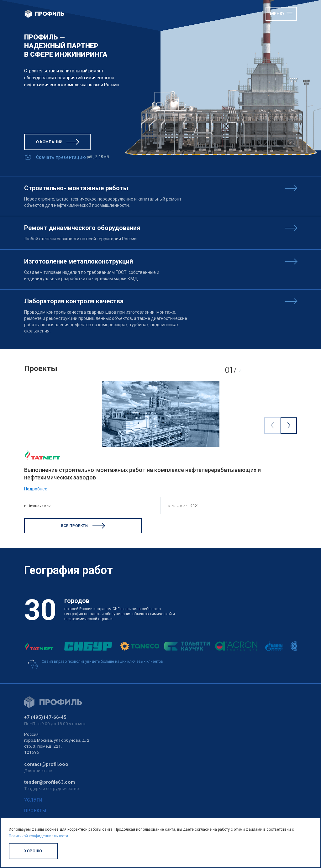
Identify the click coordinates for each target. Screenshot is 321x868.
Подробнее (36, 489)
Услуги (33, 800)
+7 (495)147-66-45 (45, 717)
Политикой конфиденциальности (38, 836)
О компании (57, 142)
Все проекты (83, 526)
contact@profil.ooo (46, 764)
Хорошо (33, 851)
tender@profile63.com (50, 782)
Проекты (35, 811)
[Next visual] (289, 425)
